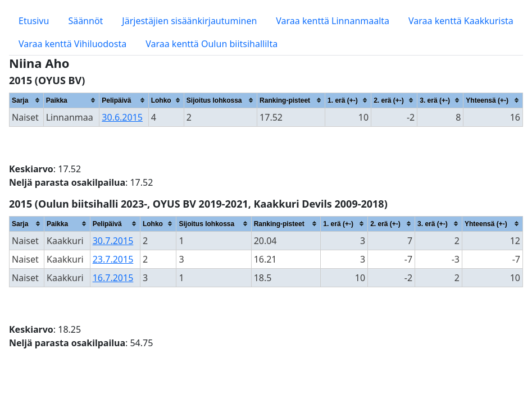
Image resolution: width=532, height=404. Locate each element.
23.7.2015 (113, 259)
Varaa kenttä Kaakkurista (461, 21)
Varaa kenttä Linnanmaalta (333, 21)
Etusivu (34, 21)
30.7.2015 (113, 241)
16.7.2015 (113, 278)
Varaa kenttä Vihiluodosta (72, 44)
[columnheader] (27, 100)
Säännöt (85, 21)
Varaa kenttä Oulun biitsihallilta (212, 44)
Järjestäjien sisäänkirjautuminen (189, 21)
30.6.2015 (122, 117)
